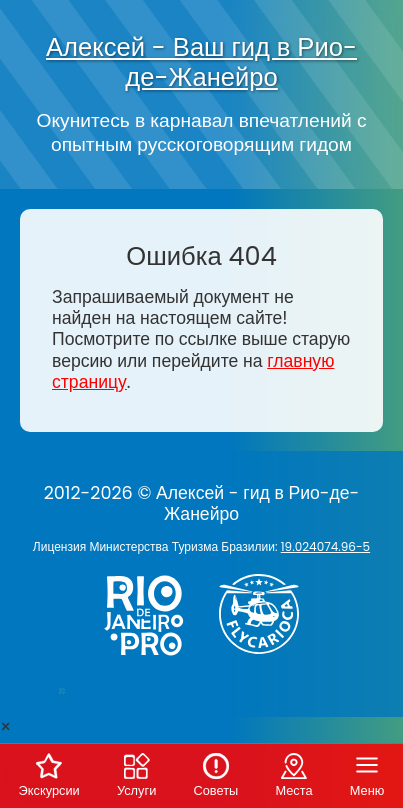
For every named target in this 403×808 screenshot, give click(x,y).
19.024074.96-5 (325, 546)
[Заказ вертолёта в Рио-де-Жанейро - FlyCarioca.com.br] (266, 658)
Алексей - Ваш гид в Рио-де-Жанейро (201, 62)
